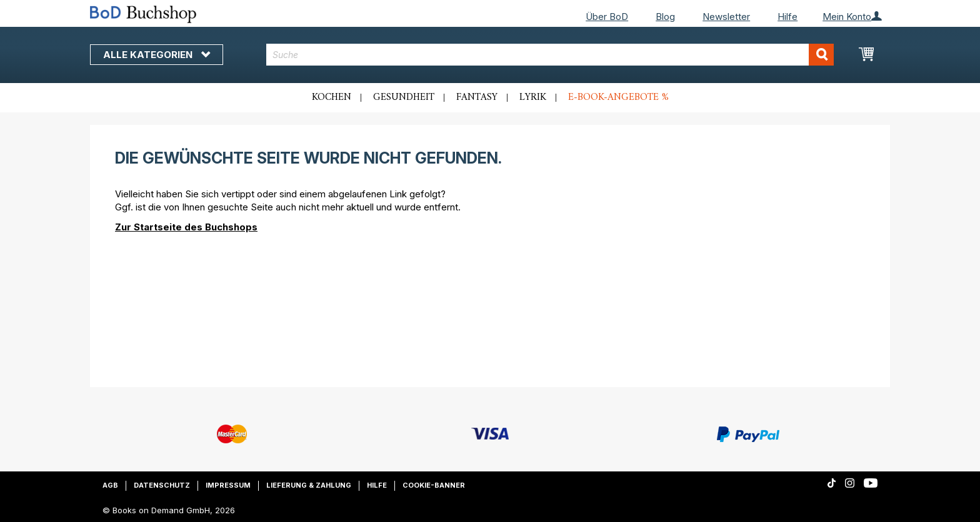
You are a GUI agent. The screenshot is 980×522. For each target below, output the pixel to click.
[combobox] (550, 55)
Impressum (228, 485)
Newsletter (726, 17)
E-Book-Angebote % (618, 97)
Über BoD (607, 17)
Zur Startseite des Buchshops (186, 227)
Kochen (332, 97)
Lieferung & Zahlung (309, 485)
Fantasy (477, 97)
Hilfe (787, 17)
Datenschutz (162, 485)
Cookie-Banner (434, 485)
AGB (110, 485)
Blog (665, 17)
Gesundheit (404, 97)
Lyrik (533, 97)
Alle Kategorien (157, 55)
